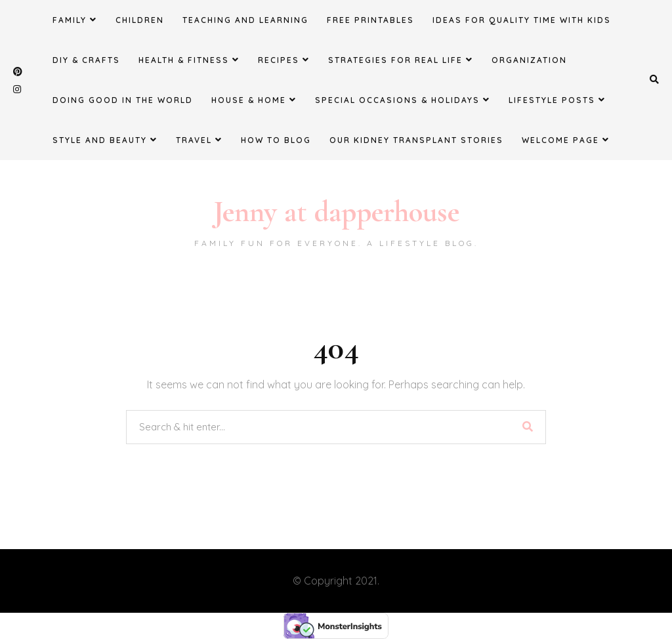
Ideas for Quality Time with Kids (522, 20)
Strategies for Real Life (401, 60)
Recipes (284, 60)
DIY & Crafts (86, 60)
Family (75, 20)
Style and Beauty (105, 140)
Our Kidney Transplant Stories (416, 140)
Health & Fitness (189, 60)
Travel (199, 140)
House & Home (254, 100)
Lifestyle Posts (557, 100)
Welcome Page (566, 140)
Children (140, 20)
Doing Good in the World (123, 100)
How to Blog (276, 140)
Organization (529, 60)
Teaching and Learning (245, 20)
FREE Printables (370, 20)
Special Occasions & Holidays (403, 100)
